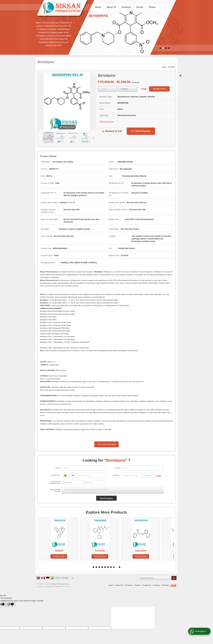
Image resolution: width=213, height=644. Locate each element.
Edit (144, 89)
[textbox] (128, 89)
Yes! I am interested (107, 444)
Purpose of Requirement (55, 482)
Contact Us (147, 585)
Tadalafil (59, 551)
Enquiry (157, 585)
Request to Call (112, 131)
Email (117, 468)
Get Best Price (159, 89)
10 (120, 567)
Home (98, 7)
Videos (152, 7)
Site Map (166, 585)
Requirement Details (55, 490)
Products (126, 8)
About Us (111, 7)
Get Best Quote (59, 556)
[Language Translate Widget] (64, 578)
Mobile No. (56, 475)
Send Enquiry (141, 131)
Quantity (116, 475)
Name (58, 468)
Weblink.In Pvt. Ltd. (62, 587)
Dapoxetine (142, 551)
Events (140, 7)
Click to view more (106, 122)
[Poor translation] (11, 604)
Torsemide (101, 551)
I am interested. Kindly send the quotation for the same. (113, 490)
